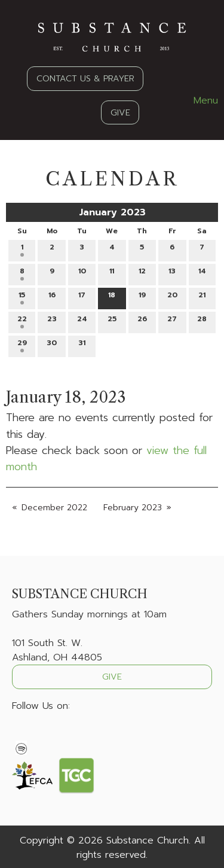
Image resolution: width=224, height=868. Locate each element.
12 (142, 273)
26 (142, 321)
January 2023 (112, 212)
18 (112, 297)
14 (202, 273)
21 (202, 297)
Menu (200, 100)
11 (112, 273)
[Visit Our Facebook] (22, 734)
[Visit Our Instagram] (60, 734)
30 (52, 345)
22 (22, 321)
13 (172, 273)
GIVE (120, 112)
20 (172, 297)
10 (82, 273)
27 (172, 321)
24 (82, 321)
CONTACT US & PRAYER (85, 78)
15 (22, 297)
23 (52, 321)
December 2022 (54, 508)
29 (22, 345)
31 (82, 345)
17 (82, 297)
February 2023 (133, 508)
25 (112, 321)
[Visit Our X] (41, 734)
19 (142, 297)
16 (52, 297)
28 (202, 321)
